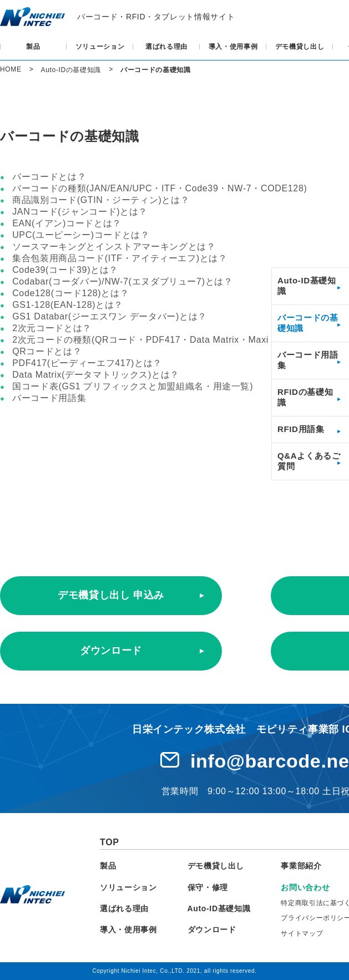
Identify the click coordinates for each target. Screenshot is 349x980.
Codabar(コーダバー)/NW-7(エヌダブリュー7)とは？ (122, 281)
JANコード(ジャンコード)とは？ (80, 212)
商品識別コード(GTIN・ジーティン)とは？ (101, 200)
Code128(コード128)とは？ (70, 293)
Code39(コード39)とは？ (65, 270)
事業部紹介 (301, 866)
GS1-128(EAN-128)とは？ (68, 305)
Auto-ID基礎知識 (219, 908)
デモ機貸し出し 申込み (111, 595)
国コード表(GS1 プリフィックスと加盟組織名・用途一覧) (133, 386)
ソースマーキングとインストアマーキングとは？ (114, 247)
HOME (11, 69)
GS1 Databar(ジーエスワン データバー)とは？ (110, 316)
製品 (33, 47)
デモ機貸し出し (300, 47)
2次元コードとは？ (52, 328)
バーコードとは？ (49, 177)
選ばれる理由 (166, 47)
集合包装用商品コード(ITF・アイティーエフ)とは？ (120, 258)
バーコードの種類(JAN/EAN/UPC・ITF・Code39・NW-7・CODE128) (160, 188)
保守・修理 (208, 887)
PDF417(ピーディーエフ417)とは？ (87, 363)
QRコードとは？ (47, 351)
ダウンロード (111, 651)
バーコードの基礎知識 (156, 70)
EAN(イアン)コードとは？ (67, 223)
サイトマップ (302, 933)
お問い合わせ (305, 887)
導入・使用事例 (233, 47)
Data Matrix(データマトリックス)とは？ (96, 375)
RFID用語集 (301, 429)
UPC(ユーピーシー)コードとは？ (81, 235)
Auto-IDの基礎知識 (71, 70)
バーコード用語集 (49, 398)
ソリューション (100, 47)
